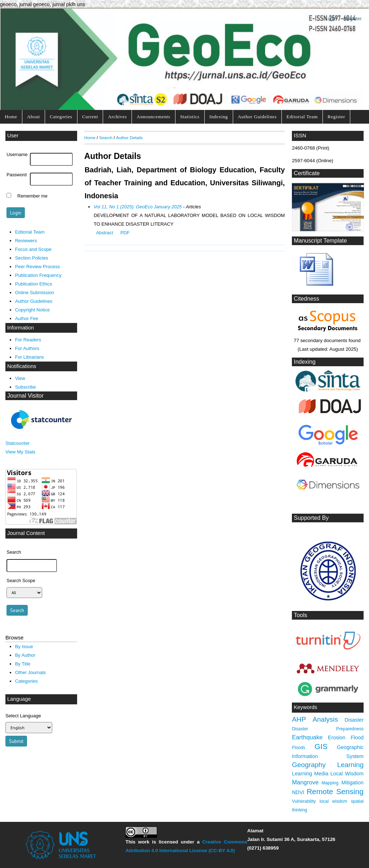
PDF (125, 233)
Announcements (153, 117)
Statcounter (17, 443)
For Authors (27, 348)
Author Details (129, 138)
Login (331, 19)
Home (11, 117)
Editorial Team (302, 117)
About (34, 117)
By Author (25, 655)
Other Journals (30, 672)
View (20, 378)
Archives (117, 117)
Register (353, 19)
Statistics (190, 117)
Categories (61, 117)
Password (17, 175)
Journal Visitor (25, 396)
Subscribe (26, 387)
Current (90, 117)
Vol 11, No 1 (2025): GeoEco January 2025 (138, 207)
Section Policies (32, 258)
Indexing (219, 117)
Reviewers (26, 241)
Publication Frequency (38, 275)
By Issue (24, 646)
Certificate (307, 173)
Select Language (23, 716)
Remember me (32, 196)
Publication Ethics (34, 284)
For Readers (28, 340)
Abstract (104, 233)
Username (17, 155)
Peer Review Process (38, 267)
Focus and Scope (33, 249)
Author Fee (27, 318)
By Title (23, 664)
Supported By (311, 518)
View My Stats (20, 452)
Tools (300, 615)
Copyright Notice (32, 310)
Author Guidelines (257, 117)
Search (106, 138)
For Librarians (30, 357)
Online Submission (35, 293)
